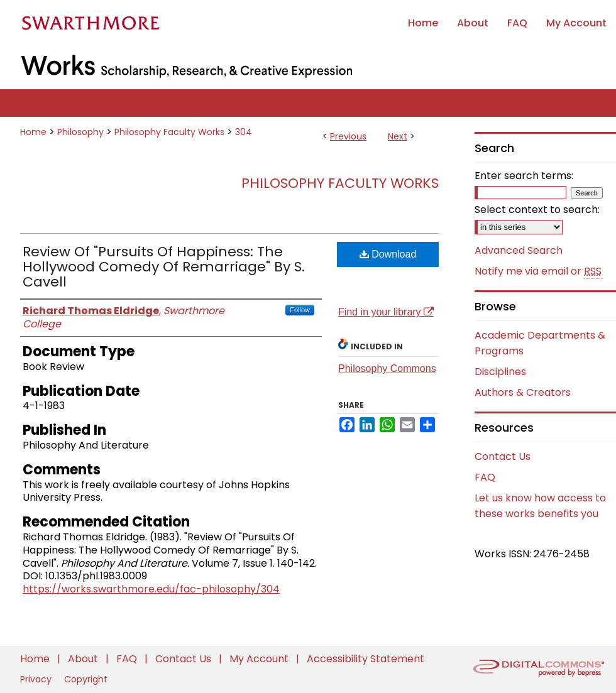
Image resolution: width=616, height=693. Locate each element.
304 (244, 132)
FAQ (485, 477)
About (84, 659)
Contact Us (503, 456)
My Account (260, 659)
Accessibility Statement (366, 659)
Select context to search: (537, 210)
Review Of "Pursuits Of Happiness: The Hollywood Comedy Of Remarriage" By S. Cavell (164, 267)
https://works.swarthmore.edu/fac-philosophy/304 (151, 589)
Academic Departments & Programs (540, 343)
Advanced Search (519, 250)
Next (398, 136)
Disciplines (500, 372)
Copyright (86, 679)
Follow (300, 310)
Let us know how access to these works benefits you (540, 506)
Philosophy (80, 132)
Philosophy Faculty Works (169, 132)
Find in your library (386, 312)
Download (388, 254)
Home (33, 132)
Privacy (37, 679)
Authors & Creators (523, 392)
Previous (348, 136)
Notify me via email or (538, 271)
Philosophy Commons (387, 368)
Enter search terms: (524, 176)
